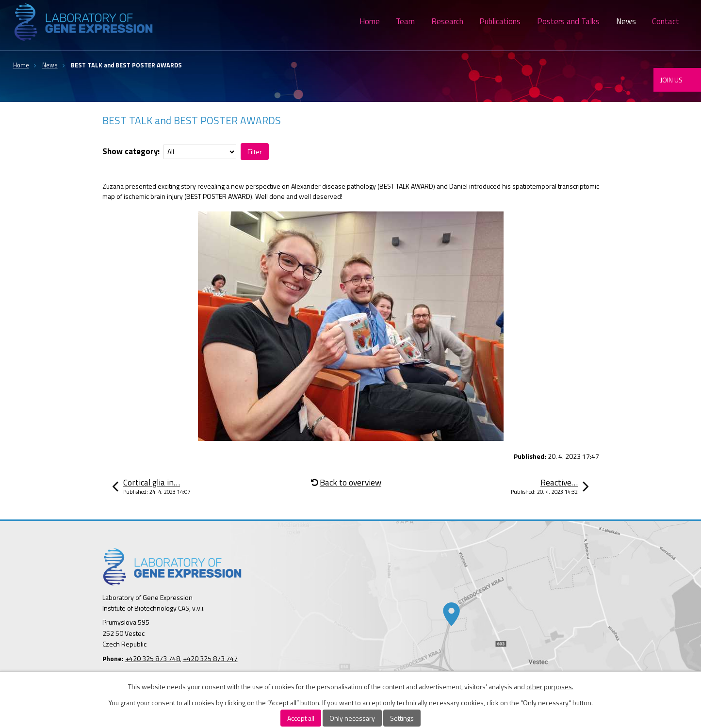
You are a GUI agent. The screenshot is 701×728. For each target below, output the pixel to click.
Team (405, 21)
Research (447, 21)
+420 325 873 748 (153, 658)
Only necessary (352, 718)
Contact (666, 21)
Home (370, 21)
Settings (402, 718)
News (626, 21)
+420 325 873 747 (210, 658)
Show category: (131, 151)
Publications (500, 21)
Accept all (301, 718)
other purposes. (550, 687)
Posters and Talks (568, 21)
